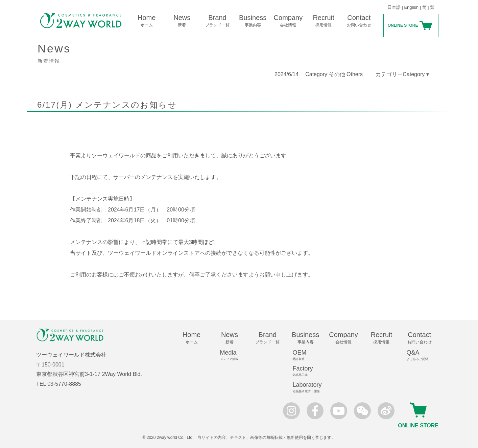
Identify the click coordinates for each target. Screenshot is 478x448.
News (182, 21)
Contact (359, 21)
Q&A (423, 355)
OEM (308, 355)
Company (288, 21)
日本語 (394, 7)
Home (147, 21)
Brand (218, 21)
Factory (308, 371)
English (411, 7)
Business (253, 21)
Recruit (324, 21)
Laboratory (308, 387)
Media (233, 355)
